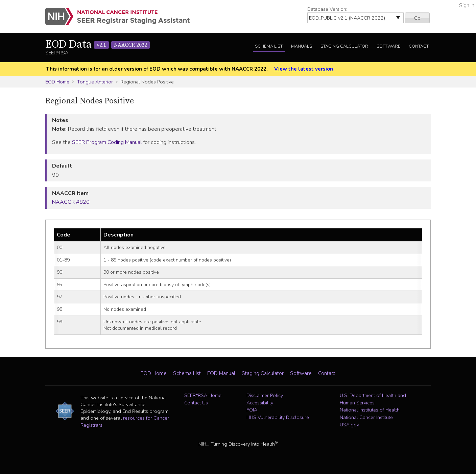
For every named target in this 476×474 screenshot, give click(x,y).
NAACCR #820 (71, 202)
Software (388, 46)
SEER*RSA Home (203, 395)
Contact (419, 46)
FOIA (252, 410)
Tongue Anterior (95, 82)
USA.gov (349, 425)
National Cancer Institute (366, 417)
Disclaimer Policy (265, 395)
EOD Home (57, 82)
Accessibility (260, 403)
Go (417, 18)
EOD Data (98, 45)
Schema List (269, 46)
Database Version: (327, 9)
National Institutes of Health (370, 410)
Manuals (302, 46)
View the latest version (304, 69)
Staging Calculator (344, 46)
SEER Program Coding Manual (107, 142)
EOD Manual (221, 373)
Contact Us (196, 403)
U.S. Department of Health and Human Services (373, 399)
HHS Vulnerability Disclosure (278, 417)
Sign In (467, 5)
